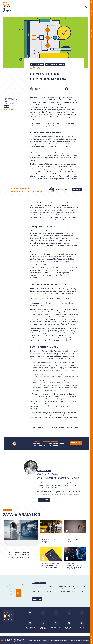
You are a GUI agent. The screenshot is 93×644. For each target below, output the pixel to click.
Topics (18, 7)
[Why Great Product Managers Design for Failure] (75, 526)
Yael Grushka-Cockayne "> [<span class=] (52, 190)
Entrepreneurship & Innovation (51, 563)
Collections (42, 7)
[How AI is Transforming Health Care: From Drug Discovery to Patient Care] (21, 530)
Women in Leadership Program (50, 208)
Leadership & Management (55, 65)
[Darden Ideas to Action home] (8, 616)
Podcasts (52, 634)
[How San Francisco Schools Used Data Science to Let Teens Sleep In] (51, 526)
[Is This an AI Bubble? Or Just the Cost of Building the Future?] (75, 554)
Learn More (76, 443)
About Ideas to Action (29, 634)
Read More (44, 500)
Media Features (63, 634)
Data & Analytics (37, 65)
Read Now (77, 189)
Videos (42, 634)
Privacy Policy (85, 640)
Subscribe (37, 599)
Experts (66, 7)
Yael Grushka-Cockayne (37, 89)
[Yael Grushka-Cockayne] (32, 89)
